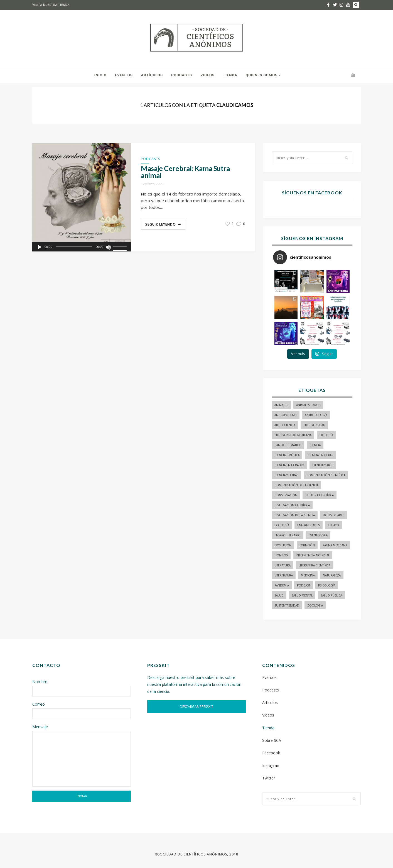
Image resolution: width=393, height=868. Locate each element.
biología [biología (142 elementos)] (326, 435)
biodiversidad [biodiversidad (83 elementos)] (314, 425)
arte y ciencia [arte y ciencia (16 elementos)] (285, 425)
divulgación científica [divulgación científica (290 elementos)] (292, 505)
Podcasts (182, 75)
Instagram (271, 765)
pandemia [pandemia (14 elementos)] (282, 585)
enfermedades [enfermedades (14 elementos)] (309, 525)
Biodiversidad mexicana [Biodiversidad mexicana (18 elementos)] (293, 435)
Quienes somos (261, 75)
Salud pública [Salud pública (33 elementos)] (331, 595)
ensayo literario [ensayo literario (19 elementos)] (288, 535)
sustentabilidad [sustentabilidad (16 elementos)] (287, 605)
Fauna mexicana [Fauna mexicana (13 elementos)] (335, 545)
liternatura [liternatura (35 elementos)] (284, 575)
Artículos (152, 75)
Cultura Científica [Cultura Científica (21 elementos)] (320, 495)
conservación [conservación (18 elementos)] (286, 495)
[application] (82, 247)
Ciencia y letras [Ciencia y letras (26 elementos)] (286, 475)
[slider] (121, 247)
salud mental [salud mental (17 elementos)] (302, 595)
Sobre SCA (272, 740)
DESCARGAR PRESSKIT (196, 707)
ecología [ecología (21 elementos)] (282, 525)
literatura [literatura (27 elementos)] (283, 565)
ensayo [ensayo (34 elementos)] (333, 525)
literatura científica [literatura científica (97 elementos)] (315, 565)
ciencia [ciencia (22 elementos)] (315, 445)
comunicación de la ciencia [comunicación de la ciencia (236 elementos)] (296, 485)
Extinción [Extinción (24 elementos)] (307, 545)
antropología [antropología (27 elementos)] (316, 415)
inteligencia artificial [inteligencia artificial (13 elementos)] (313, 555)
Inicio (100, 75)
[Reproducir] (40, 247)
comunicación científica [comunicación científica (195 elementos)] (326, 475)
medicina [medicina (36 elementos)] (308, 575)
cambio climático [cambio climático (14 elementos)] (288, 445)
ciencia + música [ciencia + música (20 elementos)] (287, 455)
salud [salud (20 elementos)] (279, 595)
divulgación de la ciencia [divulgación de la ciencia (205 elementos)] (295, 515)
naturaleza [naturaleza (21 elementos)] (332, 575)
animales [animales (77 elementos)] (281, 405)
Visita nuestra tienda (51, 5)
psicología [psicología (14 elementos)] (327, 585)
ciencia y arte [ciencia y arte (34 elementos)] (323, 465)
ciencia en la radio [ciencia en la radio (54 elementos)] (289, 465)
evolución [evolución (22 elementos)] (283, 545)
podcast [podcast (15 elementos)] (304, 585)
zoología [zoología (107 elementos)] (315, 605)
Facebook (271, 753)
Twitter (269, 778)
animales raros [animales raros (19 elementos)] (308, 405)
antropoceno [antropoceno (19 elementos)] (286, 415)
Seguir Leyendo (161, 224)
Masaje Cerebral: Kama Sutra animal (185, 172)
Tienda (230, 75)
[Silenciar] (108, 247)
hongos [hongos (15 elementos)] (281, 555)
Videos (207, 75)
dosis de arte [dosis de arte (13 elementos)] (333, 515)
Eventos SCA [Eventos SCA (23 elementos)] (318, 535)
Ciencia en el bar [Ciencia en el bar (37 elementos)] (320, 455)
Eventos (124, 75)
